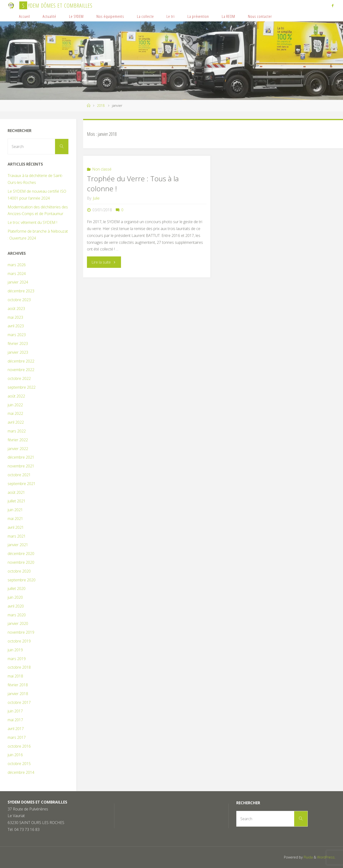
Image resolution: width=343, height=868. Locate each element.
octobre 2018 (19, 667)
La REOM (228, 16)
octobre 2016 (19, 746)
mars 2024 (17, 274)
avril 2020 (16, 606)
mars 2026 (17, 265)
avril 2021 (16, 527)
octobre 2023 (19, 300)
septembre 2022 (22, 387)
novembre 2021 (21, 466)
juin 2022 (15, 405)
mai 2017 (15, 720)
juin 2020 (15, 597)
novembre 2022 (21, 370)
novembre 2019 (21, 632)
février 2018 (18, 685)
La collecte (145, 16)
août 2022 (16, 396)
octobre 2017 (19, 702)
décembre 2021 (21, 457)
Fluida (308, 857)
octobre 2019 (19, 641)
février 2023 (18, 343)
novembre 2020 (21, 562)
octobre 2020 (19, 571)
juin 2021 (15, 510)
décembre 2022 (21, 361)
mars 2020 (17, 615)
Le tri (171, 16)
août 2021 (16, 492)
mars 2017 (17, 737)
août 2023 (16, 309)
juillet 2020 (17, 588)
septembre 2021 (22, 484)
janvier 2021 (18, 545)
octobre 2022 (19, 378)
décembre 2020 (21, 554)
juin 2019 (15, 650)
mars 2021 (17, 536)
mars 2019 (17, 659)
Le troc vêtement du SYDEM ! (32, 222)
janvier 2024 (18, 282)
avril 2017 (16, 729)
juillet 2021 (17, 501)
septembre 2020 (22, 580)
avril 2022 (16, 422)
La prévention (198, 16)
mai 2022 (15, 413)
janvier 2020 (18, 623)
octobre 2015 (19, 764)
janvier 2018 (18, 694)
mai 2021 (15, 519)
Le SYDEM (76, 16)
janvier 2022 (18, 449)
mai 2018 (15, 676)
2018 (101, 105)
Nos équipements (110, 16)
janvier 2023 (18, 352)
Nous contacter (260, 16)
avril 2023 (16, 326)
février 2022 (18, 440)
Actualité (49, 16)
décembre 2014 (21, 772)
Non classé (102, 169)
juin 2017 (15, 711)
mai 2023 (15, 317)
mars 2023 (17, 335)
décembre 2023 (21, 291)
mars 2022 (17, 431)
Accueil (25, 16)
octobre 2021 (19, 475)
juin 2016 (15, 755)
